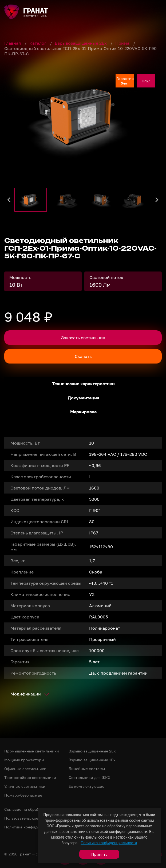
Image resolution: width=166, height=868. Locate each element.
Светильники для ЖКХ (89, 777)
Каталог (38, 43)
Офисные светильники (25, 769)
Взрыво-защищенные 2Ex (92, 751)
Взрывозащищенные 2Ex (81, 43)
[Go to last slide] (9, 200)
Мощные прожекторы (24, 760)
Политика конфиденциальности (109, 843)
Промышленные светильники (32, 751)
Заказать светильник (83, 338)
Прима (123, 43)
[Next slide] (157, 200)
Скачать (83, 356)
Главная (13, 43)
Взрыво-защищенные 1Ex (92, 760)
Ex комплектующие (86, 786)
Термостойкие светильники (30, 777)
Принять (99, 854)
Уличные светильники (25, 786)
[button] (31, 200)
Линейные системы (87, 769)
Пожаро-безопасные (23, 795)
